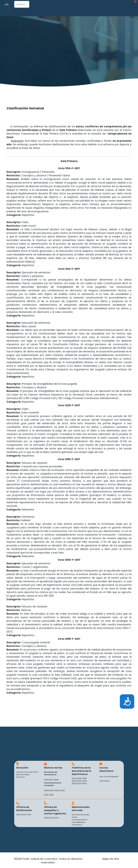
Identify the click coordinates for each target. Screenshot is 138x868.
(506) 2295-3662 (24, 815)
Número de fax (53, 768)
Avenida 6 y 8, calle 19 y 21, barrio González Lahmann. (27, 775)
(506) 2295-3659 (52, 791)
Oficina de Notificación (24, 809)
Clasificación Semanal (25, 108)
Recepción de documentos (51, 773)
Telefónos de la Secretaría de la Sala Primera (81, 771)
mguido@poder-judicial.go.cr (79, 823)
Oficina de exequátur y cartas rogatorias (55, 810)
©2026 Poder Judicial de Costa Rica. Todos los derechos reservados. (48, 861)
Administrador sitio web (81, 809)
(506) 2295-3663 (79, 783)
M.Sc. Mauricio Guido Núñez (80, 816)
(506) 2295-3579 (51, 818)
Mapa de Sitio (111, 859)
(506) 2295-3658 (79, 778)
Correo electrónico (106, 769)
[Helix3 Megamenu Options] (135, 2)
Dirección (22, 768)
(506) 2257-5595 (51, 780)
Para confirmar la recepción (53, 784)
